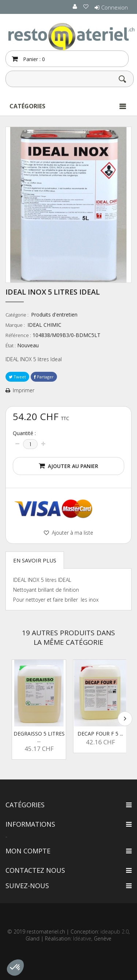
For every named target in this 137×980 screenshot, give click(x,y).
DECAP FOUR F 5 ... (100, 734)
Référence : (18, 335)
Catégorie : (18, 315)
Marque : (16, 325)
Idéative (82, 938)
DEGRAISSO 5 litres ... (39, 737)
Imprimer (24, 390)
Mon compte (28, 851)
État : (11, 345)
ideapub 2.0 (115, 932)
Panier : (33, 59)
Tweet (17, 377)
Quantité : (24, 433)
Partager (44, 377)
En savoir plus (35, 560)
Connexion (115, 7)
